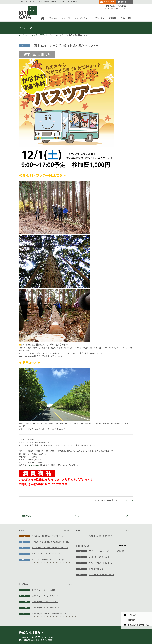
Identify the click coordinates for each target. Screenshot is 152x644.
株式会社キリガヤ (31, 617)
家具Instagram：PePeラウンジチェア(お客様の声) (107, 598)
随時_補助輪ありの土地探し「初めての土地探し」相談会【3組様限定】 (51, 548)
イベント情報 (25, 28)
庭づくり (38, 634)
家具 (24, 536)
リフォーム (47, 634)
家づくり (129, 500)
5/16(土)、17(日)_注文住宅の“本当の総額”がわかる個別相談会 (51, 542)
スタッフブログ (81, 575)
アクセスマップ (110, 634)
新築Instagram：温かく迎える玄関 (101, 575)
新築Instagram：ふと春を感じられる (102, 587)
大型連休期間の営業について (42, 581)
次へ (128, 516)
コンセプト (64, 634)
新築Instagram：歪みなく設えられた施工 (103, 593)
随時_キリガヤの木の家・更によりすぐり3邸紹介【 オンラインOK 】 (51, 560)
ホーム (23, 634)
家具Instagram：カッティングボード (102, 581)
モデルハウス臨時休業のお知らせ (44, 587)
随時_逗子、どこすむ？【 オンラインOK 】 (47, 554)
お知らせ (24, 575)
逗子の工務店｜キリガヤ (26, 5)
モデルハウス (88, 634)
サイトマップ (121, 634)
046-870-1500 (33, 465)
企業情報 (98, 634)
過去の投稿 (27, 516)
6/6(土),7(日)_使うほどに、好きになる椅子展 (48, 536)
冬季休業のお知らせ (39, 593)
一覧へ (76, 516)
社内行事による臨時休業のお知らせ (44, 598)
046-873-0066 (119, 6)
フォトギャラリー (76, 634)
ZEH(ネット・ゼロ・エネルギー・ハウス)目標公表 (49, 575)
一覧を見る (66, 530)
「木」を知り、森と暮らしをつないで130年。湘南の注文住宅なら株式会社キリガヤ (48, 2)
